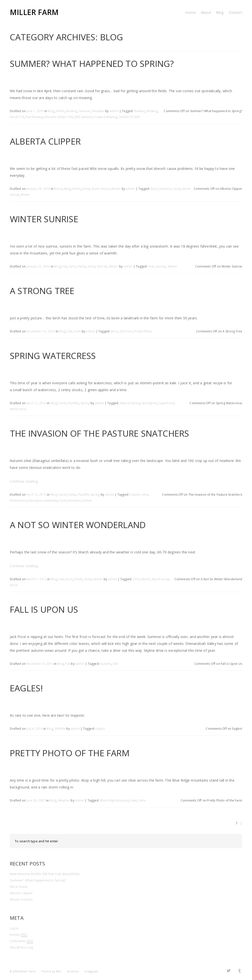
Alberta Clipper (45, 141)
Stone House (101, 189)
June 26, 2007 (36, 800)
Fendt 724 (17, 117)
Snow (86, 189)
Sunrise (102, 266)
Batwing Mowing (146, 111)
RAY (59, 971)
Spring (85, 403)
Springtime (150, 403)
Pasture (87, 500)
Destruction (18, 500)
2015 (136, 579)
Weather (98, 111)
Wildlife (60, 729)
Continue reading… (25, 481)
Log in (14, 928)
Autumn (106, 664)
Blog (220, 12)
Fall (65, 266)
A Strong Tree (42, 291)
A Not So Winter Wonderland (78, 525)
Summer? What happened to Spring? (92, 64)
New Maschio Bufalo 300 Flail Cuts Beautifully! (45, 874)
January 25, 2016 (38, 266)
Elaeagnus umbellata (43, 500)
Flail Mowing (34, 117)
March (146, 579)
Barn (154, 189)
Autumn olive (139, 495)
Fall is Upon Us (44, 609)
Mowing (71, 111)
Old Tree (126, 331)
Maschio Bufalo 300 (59, 117)
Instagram (91, 971)
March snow (160, 579)
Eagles (100, 729)
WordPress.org (21, 947)
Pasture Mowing (106, 117)
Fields (60, 111)
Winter (116, 189)
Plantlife (73, 403)
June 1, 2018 (35, 111)
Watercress (18, 409)
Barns (58, 189)
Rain (134, 800)
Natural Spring (130, 403)
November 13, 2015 (40, 331)
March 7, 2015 (36, 579)
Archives (73, 971)
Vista (142, 800)
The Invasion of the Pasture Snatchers (99, 433)
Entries (19, 935)
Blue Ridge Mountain (115, 800)
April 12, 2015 (36, 403)
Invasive (74, 500)
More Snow (19, 887)
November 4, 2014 (40, 664)
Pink (151, 266)
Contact (236, 12)
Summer (85, 111)
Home (190, 12)
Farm (73, 266)
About (206, 12)
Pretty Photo (143, 331)
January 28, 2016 (38, 189)
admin (114, 111)
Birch (115, 331)
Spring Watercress (53, 356)
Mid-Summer (84, 117)
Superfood (167, 403)
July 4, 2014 (34, 729)
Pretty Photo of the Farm (70, 753)
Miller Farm (34, 12)
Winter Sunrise (44, 219)
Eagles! (26, 688)
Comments (21, 941)
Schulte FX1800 (130, 117)
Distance (165, 189)
